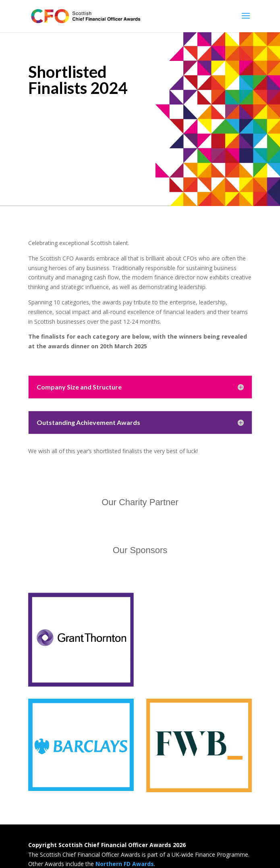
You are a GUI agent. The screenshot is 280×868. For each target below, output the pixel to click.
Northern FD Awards (125, 864)
